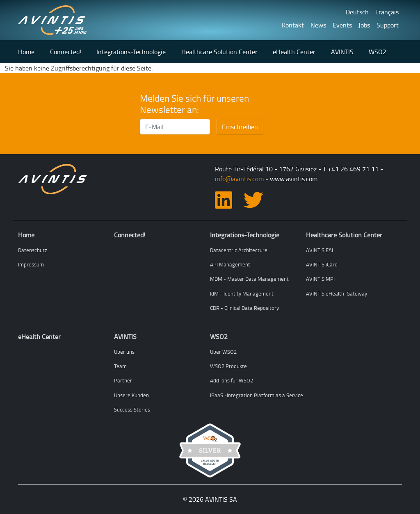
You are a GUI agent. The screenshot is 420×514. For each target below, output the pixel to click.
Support (388, 25)
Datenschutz (33, 250)
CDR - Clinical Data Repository (244, 308)
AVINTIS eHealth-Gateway (337, 293)
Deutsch (357, 12)
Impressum (31, 264)
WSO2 (378, 52)
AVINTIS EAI (320, 250)
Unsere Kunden (131, 395)
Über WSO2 (223, 352)
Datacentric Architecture (239, 250)
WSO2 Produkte (228, 366)
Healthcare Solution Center (219, 52)
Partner (123, 380)
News (318, 25)
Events (342, 25)
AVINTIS (342, 52)
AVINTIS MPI (320, 279)
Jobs (364, 25)
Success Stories (132, 409)
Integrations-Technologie (131, 52)
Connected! (66, 52)
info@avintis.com (239, 179)
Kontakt (293, 25)
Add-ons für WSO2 (232, 380)
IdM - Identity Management (242, 293)
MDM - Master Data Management (249, 279)
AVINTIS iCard (322, 264)
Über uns (124, 352)
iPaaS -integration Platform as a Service (257, 395)
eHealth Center (294, 52)
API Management (230, 264)
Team (120, 366)
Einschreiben (240, 127)
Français (387, 12)
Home (26, 52)
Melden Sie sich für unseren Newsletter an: (194, 104)
